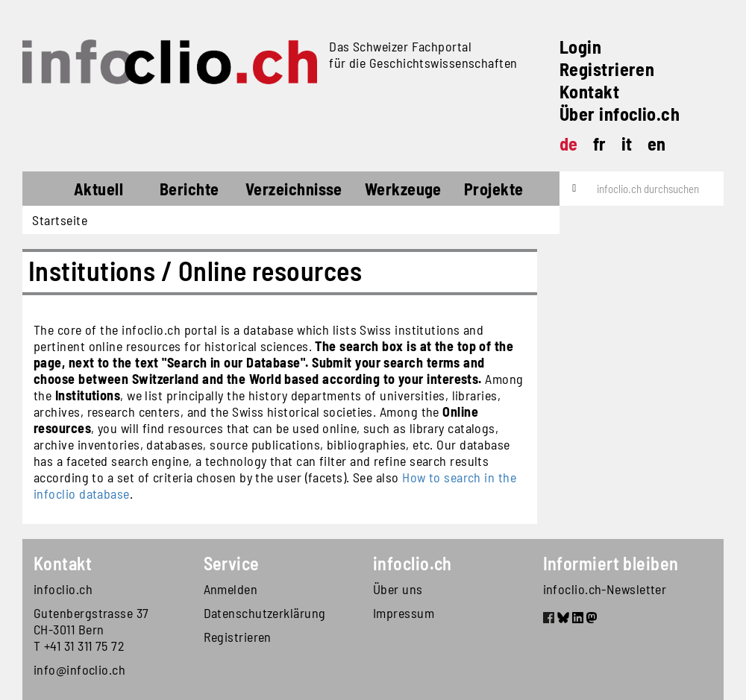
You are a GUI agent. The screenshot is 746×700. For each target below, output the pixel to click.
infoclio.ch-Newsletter (605, 589)
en (657, 144)
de (569, 144)
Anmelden (231, 589)
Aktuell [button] (98, 189)
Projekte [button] (494, 189)
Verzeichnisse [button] (294, 189)
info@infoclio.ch (79, 669)
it (627, 144)
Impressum (404, 613)
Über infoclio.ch (620, 114)
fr (600, 144)
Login (580, 47)
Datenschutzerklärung (265, 613)
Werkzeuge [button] (403, 189)
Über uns (398, 589)
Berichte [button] (189, 189)
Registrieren (607, 69)
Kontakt (589, 91)
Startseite (50, 191)
